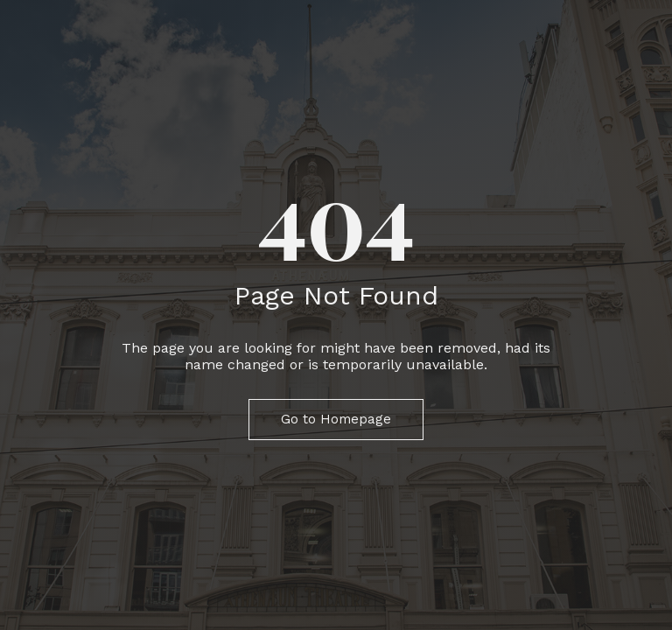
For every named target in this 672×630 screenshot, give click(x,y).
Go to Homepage (336, 419)
